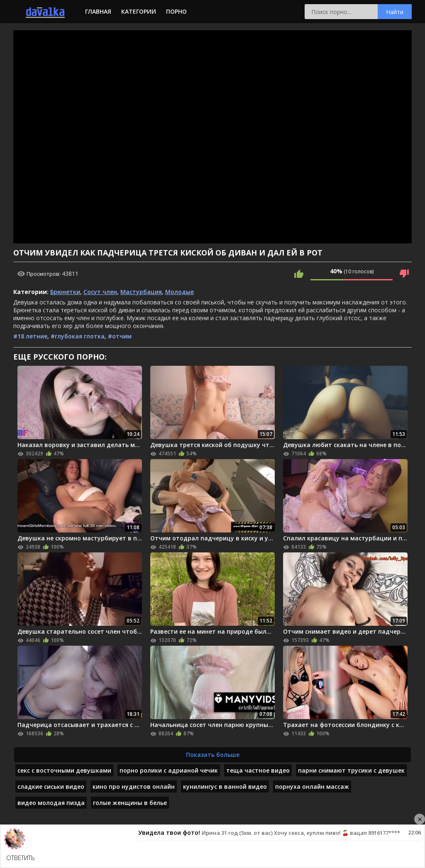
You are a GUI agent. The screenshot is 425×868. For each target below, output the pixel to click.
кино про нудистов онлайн (134, 787)
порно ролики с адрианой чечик (169, 770)
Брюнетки (65, 292)
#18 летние (30, 336)
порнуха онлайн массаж (312, 787)
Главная (98, 11)
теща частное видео (258, 770)
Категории (139, 11)
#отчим (120, 336)
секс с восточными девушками (64, 770)
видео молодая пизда (51, 803)
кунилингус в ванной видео (225, 787)
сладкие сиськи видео (51, 787)
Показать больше (213, 755)
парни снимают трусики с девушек (351, 770)
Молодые (180, 292)
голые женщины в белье (130, 803)
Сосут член (100, 292)
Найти (395, 12)
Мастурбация (141, 292)
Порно (176, 11)
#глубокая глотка (78, 336)
